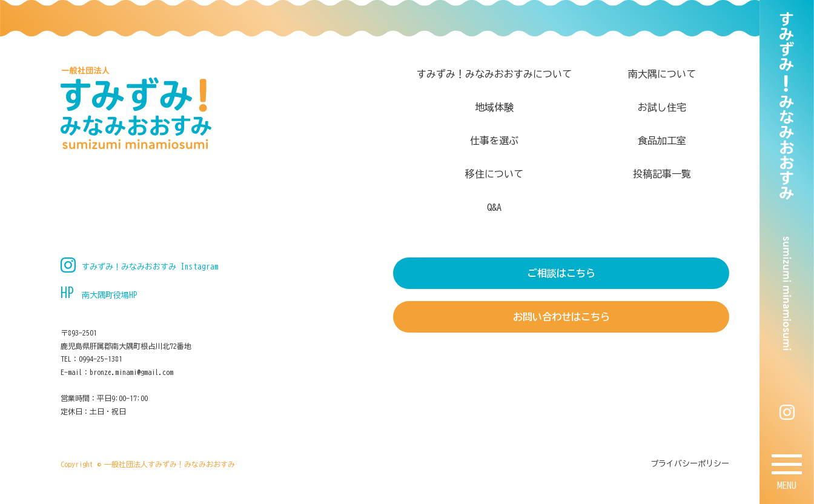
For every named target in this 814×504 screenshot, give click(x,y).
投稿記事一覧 (662, 174)
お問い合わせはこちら (561, 317)
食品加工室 (662, 141)
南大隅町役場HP (110, 295)
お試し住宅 (662, 107)
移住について (494, 174)
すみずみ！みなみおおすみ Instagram (150, 267)
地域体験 (494, 107)
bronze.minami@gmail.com (131, 372)
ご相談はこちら (561, 273)
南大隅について (662, 74)
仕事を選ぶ (494, 141)
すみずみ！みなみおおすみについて (494, 74)
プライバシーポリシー (690, 464)
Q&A (494, 207)
